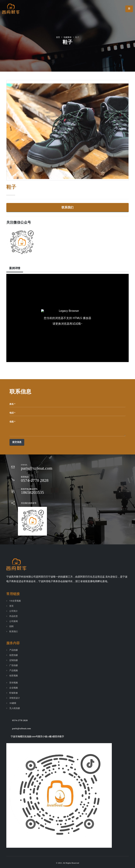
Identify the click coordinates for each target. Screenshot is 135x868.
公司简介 (14, 611)
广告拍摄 (14, 665)
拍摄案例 (67, 37)
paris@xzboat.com (22, 728)
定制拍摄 (14, 660)
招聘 (12, 626)
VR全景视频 (15, 601)
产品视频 (14, 670)
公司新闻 (14, 621)
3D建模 (13, 703)
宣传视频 (14, 683)
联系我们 (67, 207)
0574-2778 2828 (20, 720)
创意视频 (14, 676)
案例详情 (15, 268)
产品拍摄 (14, 650)
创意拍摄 (14, 655)
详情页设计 (15, 698)
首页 (58, 37)
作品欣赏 (14, 616)
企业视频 (14, 688)
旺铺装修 (14, 693)
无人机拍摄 (15, 708)
